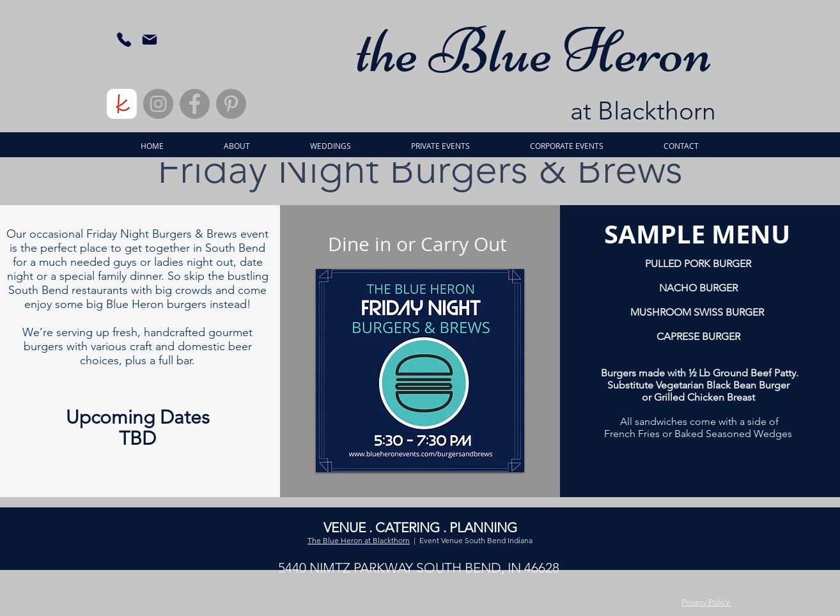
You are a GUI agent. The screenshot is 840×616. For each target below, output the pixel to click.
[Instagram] (158, 104)
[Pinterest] (231, 104)
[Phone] (124, 39)
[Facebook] (195, 104)
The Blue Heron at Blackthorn (359, 540)
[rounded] (122, 104)
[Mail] (149, 39)
